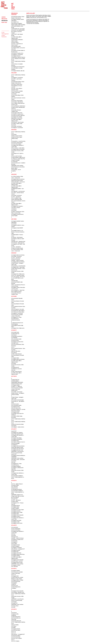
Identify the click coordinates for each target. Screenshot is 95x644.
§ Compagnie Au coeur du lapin (18, 510)
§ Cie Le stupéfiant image (16, 198)
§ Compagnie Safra (15, 514)
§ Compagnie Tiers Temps (16, 438)
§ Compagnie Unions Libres (17, 523)
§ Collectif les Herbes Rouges (17, 248)
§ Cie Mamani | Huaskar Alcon (17, 53)
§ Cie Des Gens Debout (16, 530)
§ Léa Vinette (14, 94)
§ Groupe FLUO (14, 499)
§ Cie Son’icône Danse (16, 630)
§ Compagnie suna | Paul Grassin (18, 67)
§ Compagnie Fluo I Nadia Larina (18, 274)
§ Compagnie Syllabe (15, 385)
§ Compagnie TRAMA (16, 556)
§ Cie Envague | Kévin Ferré (17, 113)
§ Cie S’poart (14, 626)
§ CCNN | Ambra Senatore (16, 354)
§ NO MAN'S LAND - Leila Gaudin (18, 460)
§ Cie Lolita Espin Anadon (16, 339)
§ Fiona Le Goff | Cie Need (16, 156)
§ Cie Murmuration (15, 340)
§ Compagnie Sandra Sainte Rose (18, 554)
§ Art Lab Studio (15, 487)
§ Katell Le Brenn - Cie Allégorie (18, 393)
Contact (3, 35)
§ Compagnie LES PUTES (16, 520)
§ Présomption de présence (17, 336)
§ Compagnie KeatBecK (16, 466)
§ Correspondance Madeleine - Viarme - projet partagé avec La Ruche (18, 477)
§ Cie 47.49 (14, 575)
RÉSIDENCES (5, 21)
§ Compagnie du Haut (16, 407)
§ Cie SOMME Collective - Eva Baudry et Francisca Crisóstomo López (18, 232)
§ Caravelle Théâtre (15, 485)
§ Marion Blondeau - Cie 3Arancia (18, 182)
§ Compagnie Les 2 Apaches (17, 433)
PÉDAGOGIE (4, 19)
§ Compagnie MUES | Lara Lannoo (18, 48)
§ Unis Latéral (14, 544)
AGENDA (4, 17)
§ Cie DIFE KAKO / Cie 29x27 (17, 561)
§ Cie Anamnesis (15, 527)
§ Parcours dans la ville (16, 408)
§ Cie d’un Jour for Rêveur (17, 638)
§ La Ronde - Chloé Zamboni (17, 237)
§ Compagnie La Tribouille (16, 548)
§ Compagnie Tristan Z (16, 516)
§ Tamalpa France (15, 343)
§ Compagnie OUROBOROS (17, 439)
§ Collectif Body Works (16, 587)
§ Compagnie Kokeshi (16, 550)
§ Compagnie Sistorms (16, 56)
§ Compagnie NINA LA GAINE (17, 580)
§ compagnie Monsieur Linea (17, 450)
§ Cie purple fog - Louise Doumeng (18, 141)
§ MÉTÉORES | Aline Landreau (17, 166)
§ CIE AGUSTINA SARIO (16, 46)
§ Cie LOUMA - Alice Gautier (17, 392)
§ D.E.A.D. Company (15, 641)
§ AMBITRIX (14, 584)
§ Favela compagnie (15, 546)
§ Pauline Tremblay (15, 395)
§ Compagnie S (14, 542)
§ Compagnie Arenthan (16, 511)
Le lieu (3, 32)
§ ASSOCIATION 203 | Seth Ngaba (18, 29)
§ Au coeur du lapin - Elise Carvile (18, 277)
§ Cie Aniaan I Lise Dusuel (16, 126)
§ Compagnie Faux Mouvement (18, 449)
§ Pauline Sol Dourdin (16, 259)
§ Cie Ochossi (14, 613)
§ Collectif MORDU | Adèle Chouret (18, 157)
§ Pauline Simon (15, 488)
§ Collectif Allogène (15, 508)
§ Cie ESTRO (14, 461)
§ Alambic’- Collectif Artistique (17, 260)
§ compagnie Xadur (15, 358)
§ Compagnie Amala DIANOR (17, 228)
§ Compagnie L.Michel (16, 565)
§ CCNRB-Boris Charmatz (16, 369)
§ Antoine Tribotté (15, 42)
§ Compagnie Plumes (16, 506)
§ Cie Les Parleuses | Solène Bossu (18, 106)
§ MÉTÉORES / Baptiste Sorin (17, 495)
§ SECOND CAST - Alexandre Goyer (18, 241)
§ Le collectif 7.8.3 (15, 22)
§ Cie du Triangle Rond (16, 529)
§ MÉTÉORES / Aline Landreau (17, 458)
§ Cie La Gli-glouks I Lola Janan (18, 309)
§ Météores (14, 415)
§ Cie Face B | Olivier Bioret (17, 84)
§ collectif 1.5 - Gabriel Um (17, 386)
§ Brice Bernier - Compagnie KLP (18, 549)
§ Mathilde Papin (15, 281)
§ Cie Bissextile (14, 541)
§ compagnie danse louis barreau (18, 149)
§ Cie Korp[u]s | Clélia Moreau (17, 102)
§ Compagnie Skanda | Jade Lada (18, 71)
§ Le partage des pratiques (17, 489)
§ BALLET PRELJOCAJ (16, 351)
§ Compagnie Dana (15, 441)
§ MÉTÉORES (14, 457)
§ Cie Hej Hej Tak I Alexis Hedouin (18, 311)
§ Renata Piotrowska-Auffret (17, 181)
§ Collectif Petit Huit (15, 334)
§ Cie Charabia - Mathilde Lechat (18, 592)
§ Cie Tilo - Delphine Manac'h (17, 484)
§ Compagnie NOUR (15, 412)
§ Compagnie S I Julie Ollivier (17, 55)
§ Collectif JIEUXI (15, 502)
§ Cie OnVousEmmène (16, 581)
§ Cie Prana (14, 535)
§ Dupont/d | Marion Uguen (17, 137)
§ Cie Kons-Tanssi (15, 606)
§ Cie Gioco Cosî (15, 586)
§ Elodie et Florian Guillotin (17, 136)
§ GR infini (13, 370)
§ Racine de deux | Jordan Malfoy (18, 148)
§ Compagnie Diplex (15, 507)
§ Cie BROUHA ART (15, 367)
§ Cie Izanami (14, 335)
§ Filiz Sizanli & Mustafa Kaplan (18, 400)
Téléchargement (5, 34)
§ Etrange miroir (15, 537)
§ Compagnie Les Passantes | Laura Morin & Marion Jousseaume (17, 208)
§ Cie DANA (14, 363)
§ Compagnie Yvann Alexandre (17, 515)
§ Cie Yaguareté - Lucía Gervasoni (18, 191)
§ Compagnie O (14, 445)
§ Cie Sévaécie (14, 583)
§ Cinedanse (14, 588)
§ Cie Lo (13, 347)
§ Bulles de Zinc (14, 391)
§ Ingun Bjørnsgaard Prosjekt (17, 434)
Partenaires (4, 37)
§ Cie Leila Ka (14, 353)
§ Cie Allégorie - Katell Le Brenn (18, 427)
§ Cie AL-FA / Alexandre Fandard (18, 275)
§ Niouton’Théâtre (15, 625)
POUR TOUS (4, 22)
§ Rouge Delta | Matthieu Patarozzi (18, 57)
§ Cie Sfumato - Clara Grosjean (17, 122)
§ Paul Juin (13, 49)
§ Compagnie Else (15, 552)
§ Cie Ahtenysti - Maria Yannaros (18, 243)
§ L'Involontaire (14, 162)
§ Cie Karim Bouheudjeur (16, 144)
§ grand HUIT (14, 431)
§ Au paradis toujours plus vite (17, 414)
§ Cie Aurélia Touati (15, 332)
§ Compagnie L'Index (15, 522)
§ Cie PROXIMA (14, 338)
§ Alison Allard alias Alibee (17, 199)
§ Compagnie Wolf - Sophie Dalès (18, 267)
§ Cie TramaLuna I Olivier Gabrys (18, 312)
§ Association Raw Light (16, 621)
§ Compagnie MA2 (15, 576)
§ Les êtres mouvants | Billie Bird (18, 115)
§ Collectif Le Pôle (15, 614)
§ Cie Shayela (14, 602)
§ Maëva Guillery (15, 139)
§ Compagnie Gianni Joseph (17, 512)
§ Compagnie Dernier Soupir (17, 562)
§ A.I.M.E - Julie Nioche (16, 197)
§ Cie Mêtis (13, 628)
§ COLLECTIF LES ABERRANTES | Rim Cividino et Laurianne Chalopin (18, 32)
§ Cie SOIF (13, 607)
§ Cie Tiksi (13, 534)
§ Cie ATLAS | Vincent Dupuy (17, 101)
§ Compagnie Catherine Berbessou (18, 456)
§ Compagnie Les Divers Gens (17, 342)
